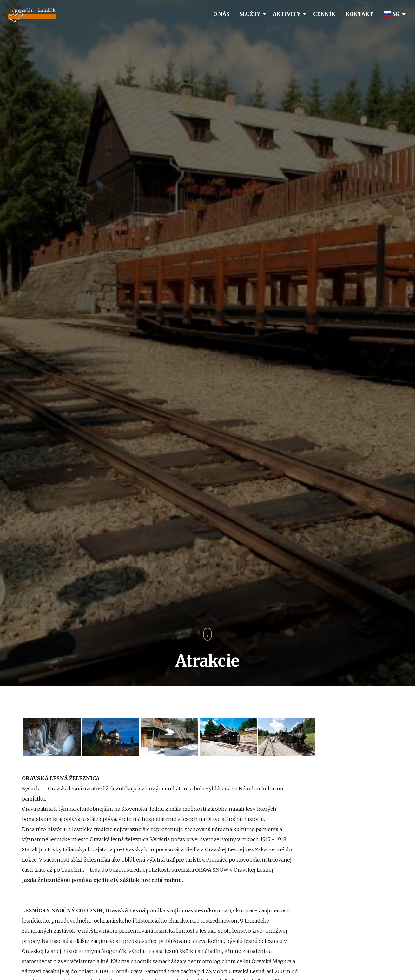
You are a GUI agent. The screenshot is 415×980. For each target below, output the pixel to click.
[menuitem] (221, 14)
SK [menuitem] (392, 14)
